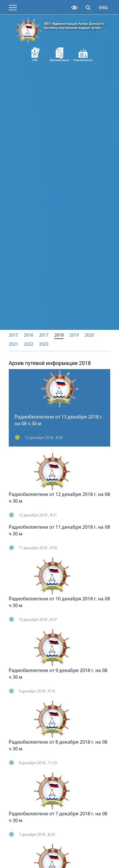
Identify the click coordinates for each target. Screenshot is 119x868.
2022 (29, 345)
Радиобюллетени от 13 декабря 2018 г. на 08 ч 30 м (59, 421)
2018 (59, 335)
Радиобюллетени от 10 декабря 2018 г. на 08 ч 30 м (59, 602)
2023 (44, 345)
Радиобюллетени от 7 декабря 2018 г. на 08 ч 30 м (58, 817)
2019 (74, 335)
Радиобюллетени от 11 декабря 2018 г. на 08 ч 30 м (59, 531)
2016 (29, 335)
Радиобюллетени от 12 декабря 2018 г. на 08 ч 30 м (59, 498)
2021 (13, 345)
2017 (44, 335)
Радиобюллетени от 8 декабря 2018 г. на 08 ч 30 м (58, 746)
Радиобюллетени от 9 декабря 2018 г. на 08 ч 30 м (58, 674)
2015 (13, 335)
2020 (89, 335)
